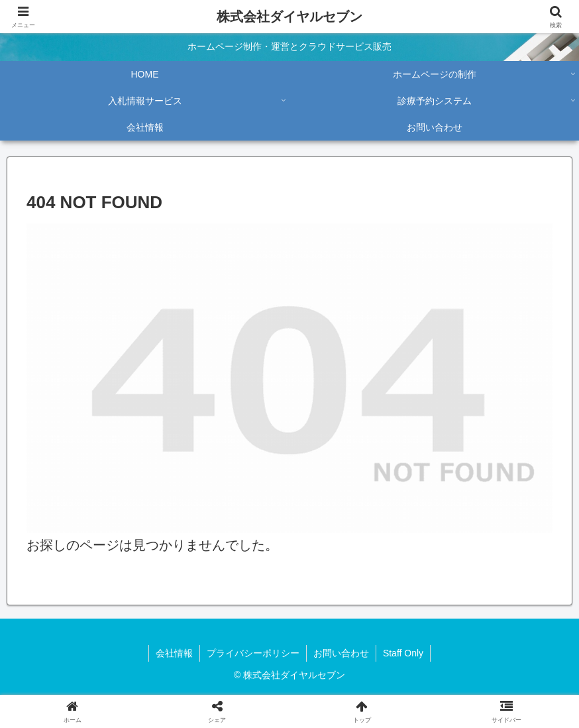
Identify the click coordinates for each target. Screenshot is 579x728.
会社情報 (174, 653)
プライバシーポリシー (253, 653)
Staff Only (403, 653)
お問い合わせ (341, 653)
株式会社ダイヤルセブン (289, 17)
